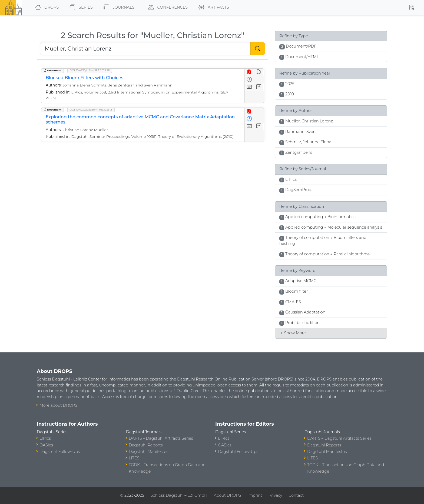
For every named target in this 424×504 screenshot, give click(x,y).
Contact (296, 495)
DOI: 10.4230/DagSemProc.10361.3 (91, 110)
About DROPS (227, 495)
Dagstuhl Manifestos (148, 452)
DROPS (46, 8)
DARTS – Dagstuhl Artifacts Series (161, 438)
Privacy (275, 495)
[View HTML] (259, 72)
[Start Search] (258, 49)
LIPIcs (45, 438)
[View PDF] (249, 72)
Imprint (255, 495)
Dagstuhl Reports (146, 445)
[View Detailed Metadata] (249, 80)
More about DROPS (58, 405)
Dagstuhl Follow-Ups (60, 452)
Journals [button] (118, 8)
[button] (411, 8)
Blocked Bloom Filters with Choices (85, 78)
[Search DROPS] (145, 49)
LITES (134, 458)
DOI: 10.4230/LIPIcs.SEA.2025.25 (90, 70)
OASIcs (46, 445)
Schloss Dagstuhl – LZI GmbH (179, 495)
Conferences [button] (167, 8)
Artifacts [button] (213, 8)
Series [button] (80, 8)
